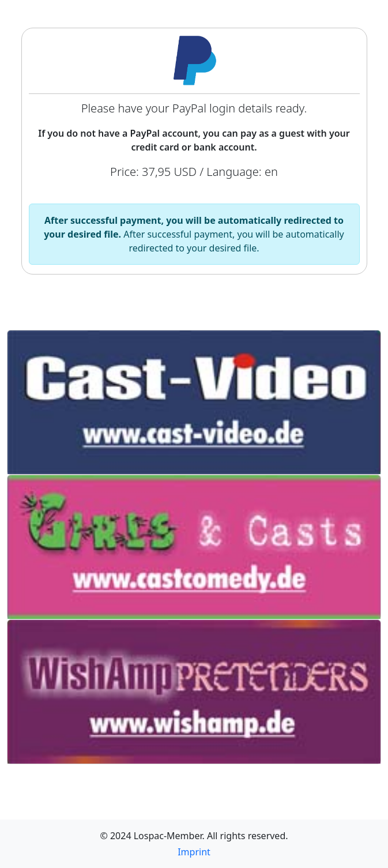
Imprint (194, 852)
